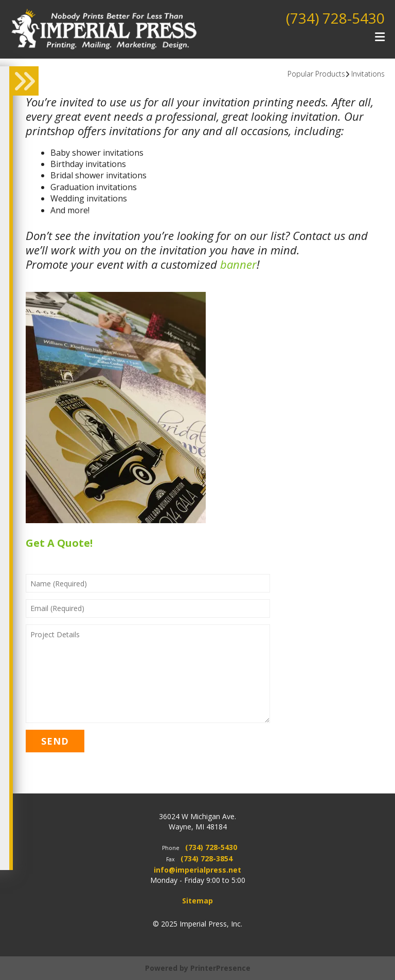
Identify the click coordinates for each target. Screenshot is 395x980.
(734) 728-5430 (335, 18)
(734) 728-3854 (207, 858)
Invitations (368, 74)
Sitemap (197, 901)
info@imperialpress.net (197, 870)
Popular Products (316, 74)
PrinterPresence (220, 968)
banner (238, 264)
